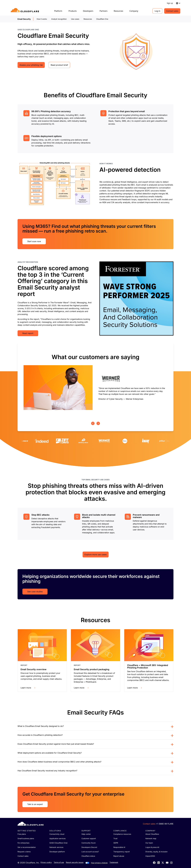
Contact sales (172, 11)
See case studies (35, 592)
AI (112, 182)
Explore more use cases (96, 554)
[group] (95, 382)
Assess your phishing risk (31, 65)
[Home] (25, 11)
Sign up (170, 3)
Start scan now (34, 241)
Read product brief (59, 65)
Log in (157, 11)
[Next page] (98, 423)
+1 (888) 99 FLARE (165, 824)
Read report (28, 333)
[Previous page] (93, 423)
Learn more (28, 688)
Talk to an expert (35, 804)
